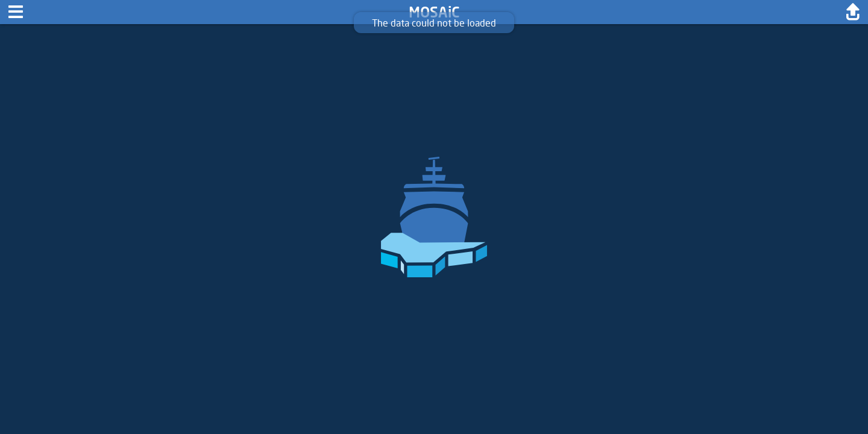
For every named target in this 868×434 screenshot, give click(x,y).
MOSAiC (434, 12)
